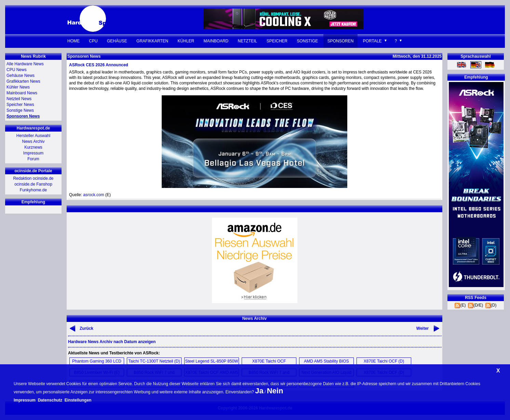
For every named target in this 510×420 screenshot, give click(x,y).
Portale (372, 41)
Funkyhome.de (33, 190)
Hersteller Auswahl (33, 136)
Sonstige (307, 41)
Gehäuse (117, 41)
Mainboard (216, 41)
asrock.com (93, 195)
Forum (33, 159)
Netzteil (248, 41)
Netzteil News (19, 99)
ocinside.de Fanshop (33, 184)
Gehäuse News (21, 76)
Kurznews (33, 147)
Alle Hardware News (25, 64)
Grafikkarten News (23, 81)
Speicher (277, 41)
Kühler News (18, 87)
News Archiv (33, 141)
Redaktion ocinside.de (33, 178)
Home (73, 41)
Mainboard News (22, 93)
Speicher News (20, 105)
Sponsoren (341, 41)
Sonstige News (20, 110)
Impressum (33, 153)
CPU (93, 41)
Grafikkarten (152, 41)
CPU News (17, 70)
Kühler (186, 41)
